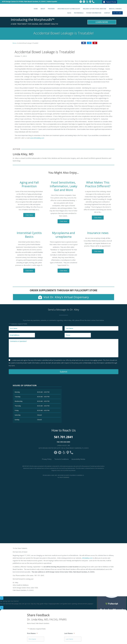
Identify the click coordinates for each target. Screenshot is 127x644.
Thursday (18, 406)
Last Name (69, 634)
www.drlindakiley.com (37, 138)
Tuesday (18, 397)
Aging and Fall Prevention (29, 184)
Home (14, 43)
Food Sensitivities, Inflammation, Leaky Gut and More (64, 186)
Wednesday (19, 401)
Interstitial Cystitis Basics (29, 235)
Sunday (17, 420)
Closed (39, 415)
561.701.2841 (64, 437)
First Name (32, 634)
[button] (29, 215)
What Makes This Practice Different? (98, 184)
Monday (17, 392)
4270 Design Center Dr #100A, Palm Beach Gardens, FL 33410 (24, 1)
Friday (17, 410)
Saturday (18, 415)
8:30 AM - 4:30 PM (43, 392)
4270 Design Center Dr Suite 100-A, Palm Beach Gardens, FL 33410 (64, 448)
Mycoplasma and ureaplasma (63, 235)
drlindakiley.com (87, 558)
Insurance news (98, 233)
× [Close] (2, 598)
